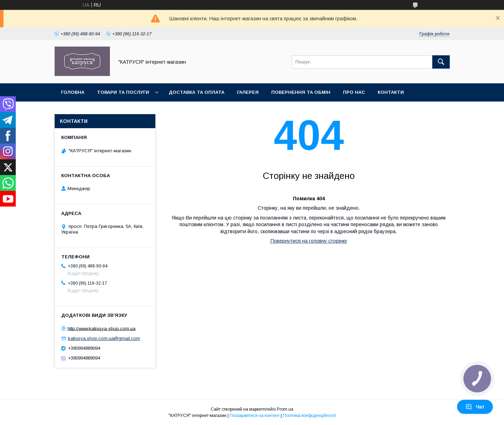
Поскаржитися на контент (255, 416)
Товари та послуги (123, 92)
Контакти (391, 92)
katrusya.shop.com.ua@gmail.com (104, 338)
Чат (475, 407)
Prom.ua (285, 409)
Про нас (354, 92)
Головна (73, 92)
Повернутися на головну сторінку (309, 241)
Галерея (248, 92)
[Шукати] (441, 62)
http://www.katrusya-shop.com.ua (101, 328)
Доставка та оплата (197, 92)
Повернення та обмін (301, 92)
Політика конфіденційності (309, 416)
